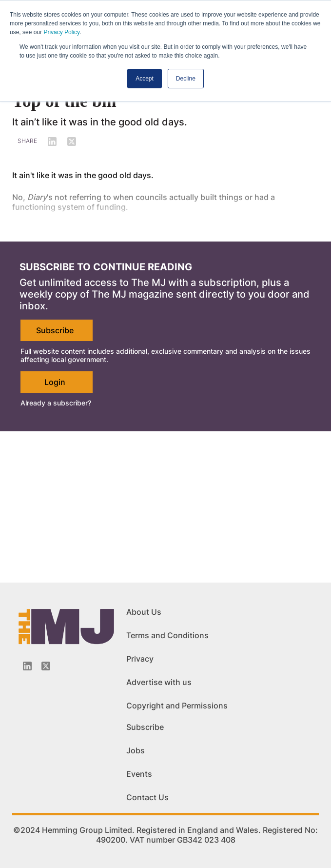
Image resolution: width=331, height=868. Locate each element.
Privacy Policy (61, 32)
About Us (144, 612)
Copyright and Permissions (177, 706)
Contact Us (147, 797)
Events (139, 774)
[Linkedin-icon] (27, 666)
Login (55, 382)
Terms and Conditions (167, 635)
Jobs (136, 750)
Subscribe (55, 330)
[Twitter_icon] (46, 666)
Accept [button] (145, 79)
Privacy (140, 659)
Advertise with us (159, 682)
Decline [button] (186, 79)
